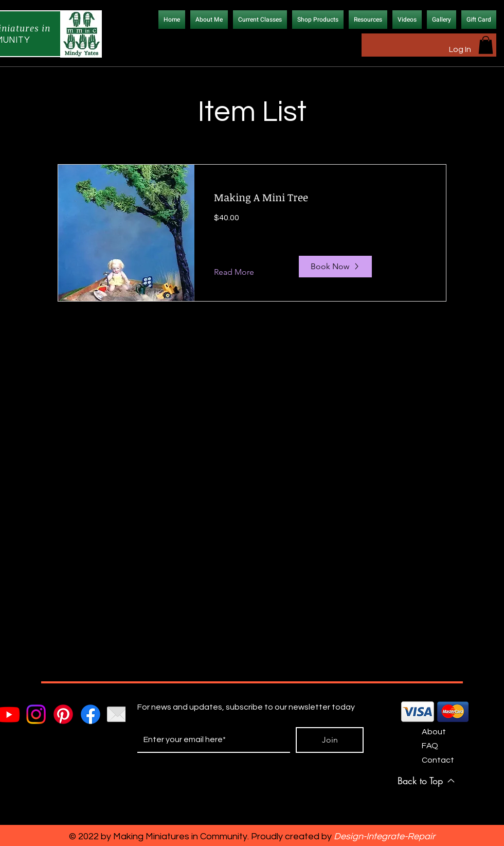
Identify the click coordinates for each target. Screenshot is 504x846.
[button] (486, 45)
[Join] (330, 740)
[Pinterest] (63, 714)
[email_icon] (118, 714)
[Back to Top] (426, 781)
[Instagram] (36, 714)
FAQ (430, 746)
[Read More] (242, 273)
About (434, 732)
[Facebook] (91, 714)
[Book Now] (335, 267)
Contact (438, 760)
